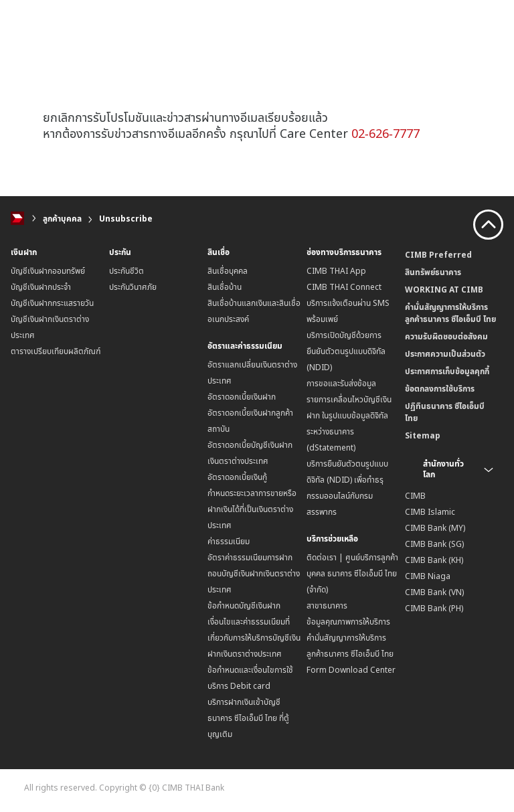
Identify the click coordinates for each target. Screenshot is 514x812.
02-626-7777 (385, 133)
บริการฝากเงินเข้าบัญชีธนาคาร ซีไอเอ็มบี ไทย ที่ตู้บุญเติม (248, 718)
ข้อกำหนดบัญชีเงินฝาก (244, 605)
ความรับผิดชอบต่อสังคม (446, 336)
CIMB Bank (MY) (435, 528)
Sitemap (423, 435)
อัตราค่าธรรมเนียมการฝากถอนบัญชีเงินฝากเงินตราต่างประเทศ (254, 573)
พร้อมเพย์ (322, 319)
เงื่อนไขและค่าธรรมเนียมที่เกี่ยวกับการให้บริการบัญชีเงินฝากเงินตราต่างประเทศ (254, 638)
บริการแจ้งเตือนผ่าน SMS (348, 303)
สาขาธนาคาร (327, 605)
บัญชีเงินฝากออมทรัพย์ (48, 271)
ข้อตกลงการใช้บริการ (440, 389)
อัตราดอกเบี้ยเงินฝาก (242, 397)
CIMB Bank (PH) (434, 608)
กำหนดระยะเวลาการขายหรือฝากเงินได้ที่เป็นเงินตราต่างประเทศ (252, 509)
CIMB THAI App (336, 271)
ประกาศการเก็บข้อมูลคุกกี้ (447, 371)
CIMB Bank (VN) (434, 592)
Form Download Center (351, 670)
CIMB (415, 496)
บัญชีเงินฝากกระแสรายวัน (52, 303)
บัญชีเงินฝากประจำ (41, 287)
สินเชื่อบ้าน (225, 287)
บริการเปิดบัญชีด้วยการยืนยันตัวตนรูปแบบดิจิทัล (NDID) (346, 351)
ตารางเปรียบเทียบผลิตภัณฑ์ (56, 351)
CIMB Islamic (430, 512)
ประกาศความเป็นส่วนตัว (445, 354)
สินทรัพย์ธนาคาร (433, 272)
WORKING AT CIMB (444, 290)
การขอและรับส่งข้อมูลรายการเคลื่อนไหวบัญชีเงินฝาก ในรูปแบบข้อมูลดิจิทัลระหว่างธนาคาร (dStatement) (349, 415)
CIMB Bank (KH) (434, 560)
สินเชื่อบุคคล (228, 271)
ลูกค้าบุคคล (62, 219)
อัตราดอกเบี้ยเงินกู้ (237, 477)
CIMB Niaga (428, 576)
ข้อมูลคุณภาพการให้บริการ (348, 622)
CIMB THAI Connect (344, 287)
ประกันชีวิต (126, 271)
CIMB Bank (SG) (434, 544)
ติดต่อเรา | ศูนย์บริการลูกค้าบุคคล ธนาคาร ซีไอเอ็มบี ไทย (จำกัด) (352, 573)
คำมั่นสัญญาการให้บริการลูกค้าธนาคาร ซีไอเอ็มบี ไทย (450, 313)
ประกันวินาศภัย (133, 287)
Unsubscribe (126, 219)
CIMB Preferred (438, 255)
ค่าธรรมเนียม (229, 541)
